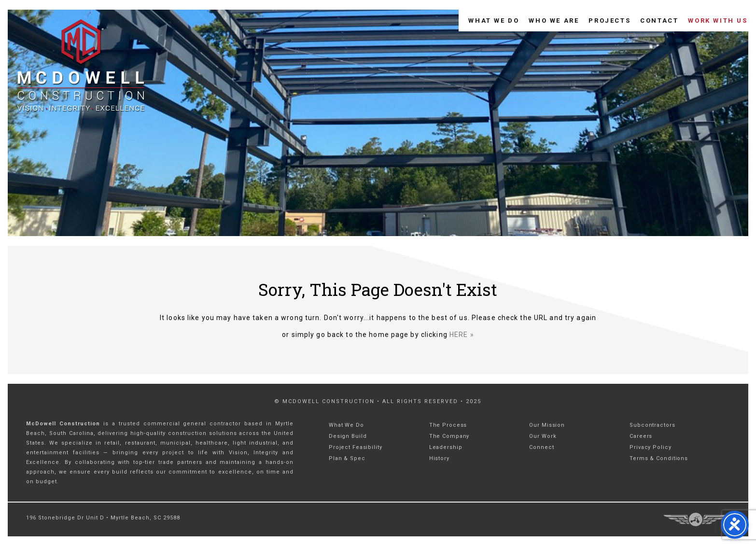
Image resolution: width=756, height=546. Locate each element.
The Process (448, 425)
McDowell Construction (90, 68)
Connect (541, 447)
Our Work (543, 436)
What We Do (494, 21)
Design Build (348, 436)
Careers (641, 436)
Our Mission (547, 425)
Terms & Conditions (659, 458)
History (439, 458)
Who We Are (554, 21)
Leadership (446, 447)
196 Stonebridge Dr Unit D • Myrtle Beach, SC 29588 (103, 518)
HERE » (462, 335)
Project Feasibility (356, 447)
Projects (609, 21)
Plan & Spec (347, 458)
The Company (449, 436)
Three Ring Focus (695, 519)
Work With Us (718, 21)
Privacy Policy (650, 447)
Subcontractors (652, 425)
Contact (659, 21)
